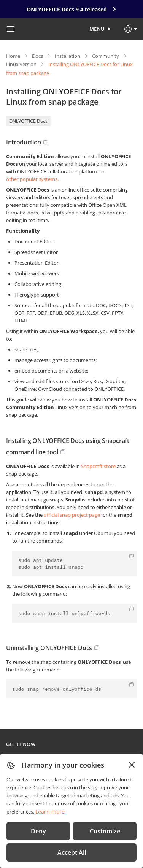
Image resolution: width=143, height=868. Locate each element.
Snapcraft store (98, 466)
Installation (68, 56)
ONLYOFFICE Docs (28, 121)
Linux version (21, 64)
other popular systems (32, 179)
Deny (38, 831)
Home (13, 56)
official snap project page (72, 515)
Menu (97, 29)
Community (106, 56)
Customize (105, 831)
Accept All (72, 852)
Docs (37, 56)
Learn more (50, 812)
